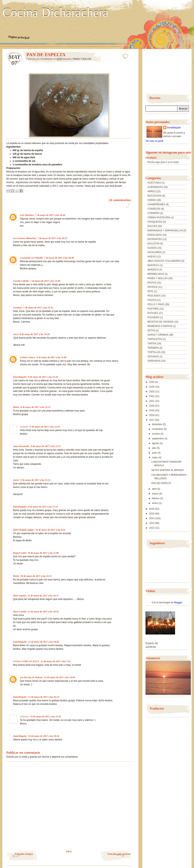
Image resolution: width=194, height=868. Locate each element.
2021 (152, 401)
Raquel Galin (20, 553)
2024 (152, 387)
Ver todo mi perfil (154, 141)
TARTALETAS (155, 339)
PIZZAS (152, 300)
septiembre (158, 439)
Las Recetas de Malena (31, 677)
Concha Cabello (21, 281)
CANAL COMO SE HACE (26, 661)
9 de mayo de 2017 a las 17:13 (43, 507)
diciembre (157, 424)
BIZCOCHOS (154, 196)
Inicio (69, 851)
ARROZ (152, 191)
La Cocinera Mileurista (24, 238)
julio (154, 448)
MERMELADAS (156, 274)
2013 (152, 523)
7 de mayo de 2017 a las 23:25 (38, 308)
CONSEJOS (154, 209)
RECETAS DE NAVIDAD (160, 322)
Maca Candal (20, 612)
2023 (152, 392)
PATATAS (152, 287)
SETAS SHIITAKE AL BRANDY (168, 470)
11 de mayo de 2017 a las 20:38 (44, 642)
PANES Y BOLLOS (82, 59)
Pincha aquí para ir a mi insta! (163, 162)
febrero (156, 498)
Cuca (16, 334)
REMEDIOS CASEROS (160, 326)
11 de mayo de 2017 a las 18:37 (43, 596)
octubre (156, 434)
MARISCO (153, 270)
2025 (152, 382)
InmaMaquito (20, 377)
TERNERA (153, 348)
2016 (152, 509)
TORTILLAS (154, 352)
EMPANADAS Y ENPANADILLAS (165, 231)
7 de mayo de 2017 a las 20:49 (59, 258)
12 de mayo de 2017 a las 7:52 (56, 661)
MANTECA (153, 265)
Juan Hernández (21, 446)
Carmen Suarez (28, 357)
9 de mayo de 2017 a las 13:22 (36, 480)
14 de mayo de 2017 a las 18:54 (44, 736)
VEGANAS (153, 357)
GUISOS (152, 248)
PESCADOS (154, 296)
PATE (150, 291)
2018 (152, 415)
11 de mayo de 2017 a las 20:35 (43, 612)
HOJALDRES (155, 252)
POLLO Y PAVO (156, 304)
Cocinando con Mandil (31, 258)
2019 (152, 410)
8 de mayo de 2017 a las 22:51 (36, 407)
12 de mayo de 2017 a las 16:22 (44, 697)
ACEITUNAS (154, 183)
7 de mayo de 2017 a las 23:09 (45, 281)
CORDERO (153, 213)
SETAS (151, 330)
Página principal (19, 37)
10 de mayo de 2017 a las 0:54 (50, 530)
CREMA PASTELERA (159, 217)
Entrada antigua (24, 854)
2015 (152, 514)
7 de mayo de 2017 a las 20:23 (52, 238)
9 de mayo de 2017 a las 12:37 (46, 446)
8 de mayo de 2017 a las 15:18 (43, 377)
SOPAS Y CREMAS (158, 335)
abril (155, 489)
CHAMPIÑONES (156, 204)
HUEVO (152, 257)
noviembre (158, 429)
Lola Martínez (27, 215)
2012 (152, 528)
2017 (152, 420)
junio (155, 453)
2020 (152, 406)
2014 (152, 518)
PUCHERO (153, 317)
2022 (152, 396)
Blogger (178, 603)
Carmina (17, 308)
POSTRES (153, 309)
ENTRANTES (155, 239)
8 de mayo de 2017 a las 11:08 (51, 357)
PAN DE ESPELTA (161, 483)
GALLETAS (153, 244)
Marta (16, 407)
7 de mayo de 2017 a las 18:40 (50, 215)
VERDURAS (154, 361)
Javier (16, 480)
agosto (156, 443)
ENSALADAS (155, 235)
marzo (156, 494)
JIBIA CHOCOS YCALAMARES (164, 261)
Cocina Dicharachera (55, 12)
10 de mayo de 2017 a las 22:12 (36, 576)
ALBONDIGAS (155, 187)
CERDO (152, 200)
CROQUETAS (155, 222)
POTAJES (153, 313)
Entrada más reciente (119, 854)
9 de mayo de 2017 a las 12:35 (45, 427)
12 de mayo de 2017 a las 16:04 (60, 677)
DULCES (152, 226)
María (16, 576)
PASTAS (152, 283)
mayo (155, 458)
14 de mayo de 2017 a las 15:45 (46, 716)
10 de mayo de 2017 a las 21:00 (43, 553)
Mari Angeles (20, 596)
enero (155, 503)
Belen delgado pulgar (23, 530)
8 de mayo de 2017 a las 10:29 (35, 334)
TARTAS (152, 344)
